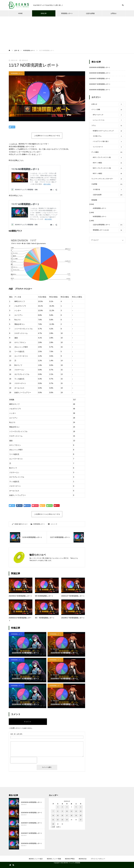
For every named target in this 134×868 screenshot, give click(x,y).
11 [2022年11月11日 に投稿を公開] (71, 811)
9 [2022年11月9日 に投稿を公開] (62, 811)
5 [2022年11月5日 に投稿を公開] (76, 807)
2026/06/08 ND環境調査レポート (100, 73)
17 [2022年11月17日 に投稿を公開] (67, 815)
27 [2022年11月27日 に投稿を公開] (81, 820)
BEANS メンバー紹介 (36, 859)
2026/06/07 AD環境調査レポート (100, 79)
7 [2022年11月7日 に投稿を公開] (53, 811)
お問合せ (114, 13)
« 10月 (53, 827)
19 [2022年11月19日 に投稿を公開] (76, 815)
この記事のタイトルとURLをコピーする (47, 136)
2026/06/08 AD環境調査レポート (100, 67)
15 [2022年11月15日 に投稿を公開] (58, 815)
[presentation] (24, 760)
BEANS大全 (83, 859)
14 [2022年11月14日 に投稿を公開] (53, 815)
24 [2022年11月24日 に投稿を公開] (67, 820)
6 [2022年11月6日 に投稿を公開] (81, 807)
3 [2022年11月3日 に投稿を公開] (67, 807)
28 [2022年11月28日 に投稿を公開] (53, 824)
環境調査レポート (67, 13)
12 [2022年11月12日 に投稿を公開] (76, 811)
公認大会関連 (90, 13)
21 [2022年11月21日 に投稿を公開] (53, 820)
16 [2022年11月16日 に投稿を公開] (62, 815)
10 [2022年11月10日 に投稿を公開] (67, 811)
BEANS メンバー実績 (54, 859)
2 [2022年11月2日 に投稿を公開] (62, 807)
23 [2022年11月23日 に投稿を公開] (62, 820)
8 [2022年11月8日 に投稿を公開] (58, 811)
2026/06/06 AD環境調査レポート (100, 90)
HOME (20, 13)
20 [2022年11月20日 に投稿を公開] (81, 815)
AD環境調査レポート (17, 634)
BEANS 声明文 (70, 859)
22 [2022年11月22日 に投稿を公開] (58, 820)
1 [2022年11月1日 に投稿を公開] (58, 807)
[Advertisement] (67, 32)
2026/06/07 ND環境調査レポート (100, 84)
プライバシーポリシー (98, 859)
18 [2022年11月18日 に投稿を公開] (71, 815)
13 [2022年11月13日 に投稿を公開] (81, 811)
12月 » (58, 827)
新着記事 (44, 13)
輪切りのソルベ (23, 524)
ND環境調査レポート (17, 73)
